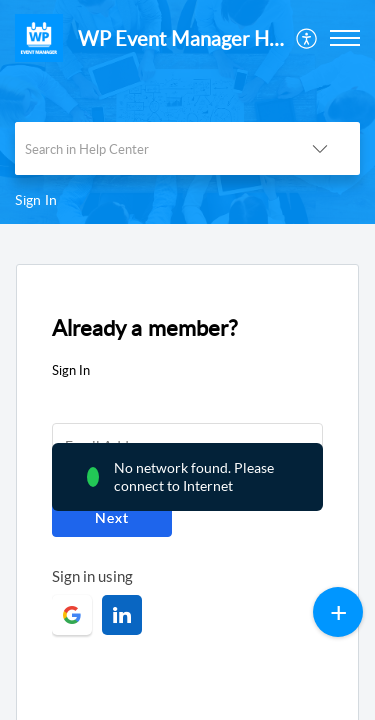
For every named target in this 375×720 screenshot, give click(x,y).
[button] (307, 38)
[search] (147, 148)
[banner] (187, 112)
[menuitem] (307, 38)
